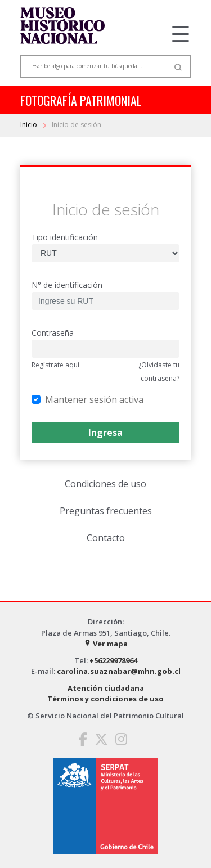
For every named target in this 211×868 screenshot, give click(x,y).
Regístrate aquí (55, 365)
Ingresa (105, 433)
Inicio (30, 125)
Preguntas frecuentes (106, 511)
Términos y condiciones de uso (105, 699)
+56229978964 (113, 660)
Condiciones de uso (105, 484)
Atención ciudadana (106, 688)
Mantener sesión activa (94, 399)
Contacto (106, 538)
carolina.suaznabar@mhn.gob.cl (119, 671)
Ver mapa (106, 644)
